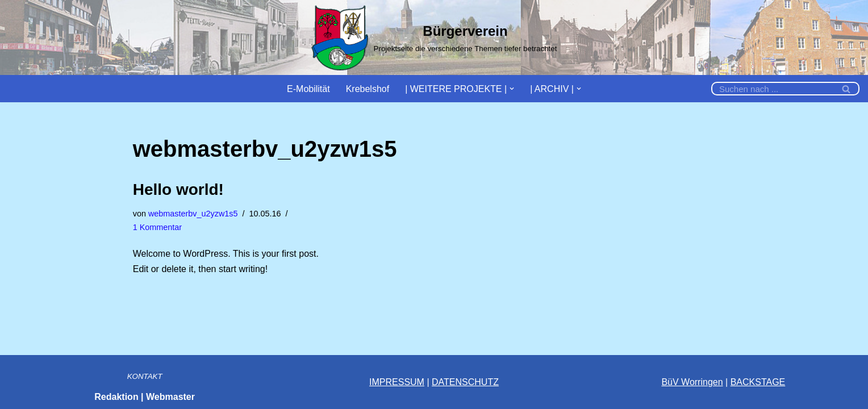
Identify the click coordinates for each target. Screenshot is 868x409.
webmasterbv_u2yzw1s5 (193, 214)
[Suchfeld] (773, 89)
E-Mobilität (308, 89)
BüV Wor (679, 382)
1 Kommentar (157, 227)
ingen (711, 382)
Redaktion (116, 397)
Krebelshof (368, 89)
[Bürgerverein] (434, 37)
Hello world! (178, 189)
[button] (512, 89)
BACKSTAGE (758, 382)
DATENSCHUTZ (465, 382)
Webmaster (170, 397)
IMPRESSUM (397, 382)
